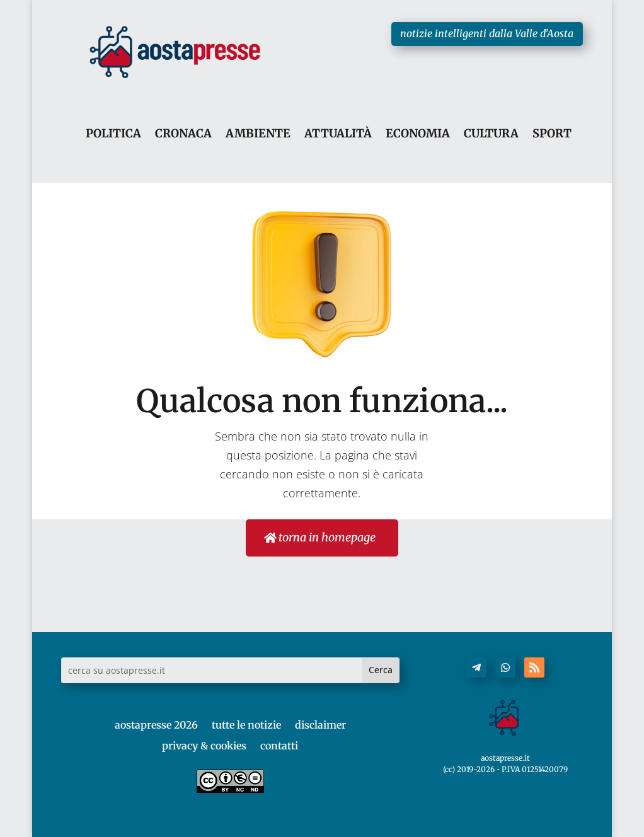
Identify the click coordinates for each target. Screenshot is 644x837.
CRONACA (183, 134)
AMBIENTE (258, 134)
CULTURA (491, 134)
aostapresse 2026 (156, 725)
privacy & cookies (204, 746)
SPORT (552, 134)
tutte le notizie (246, 725)
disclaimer (320, 725)
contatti (279, 746)
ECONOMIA (418, 134)
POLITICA (113, 134)
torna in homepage (326, 537)
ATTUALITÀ (338, 134)
